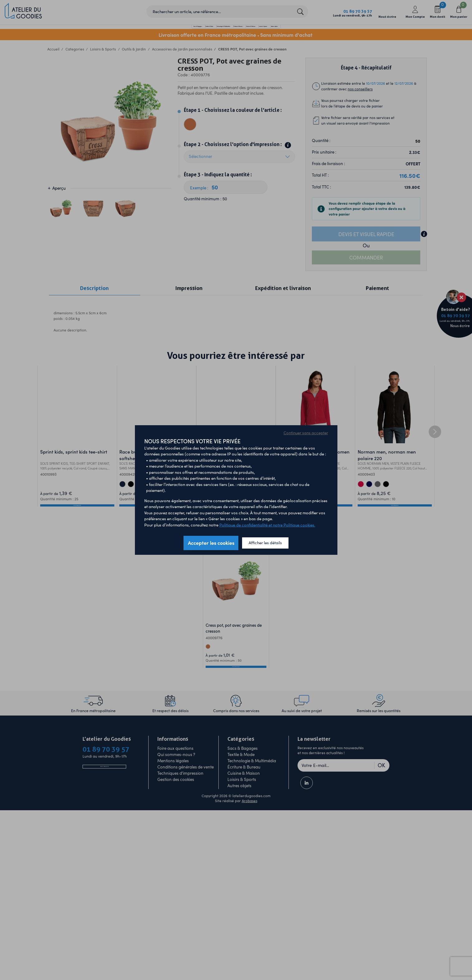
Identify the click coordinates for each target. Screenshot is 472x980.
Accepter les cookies (211, 543)
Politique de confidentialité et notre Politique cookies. (267, 525)
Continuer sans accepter (306, 433)
